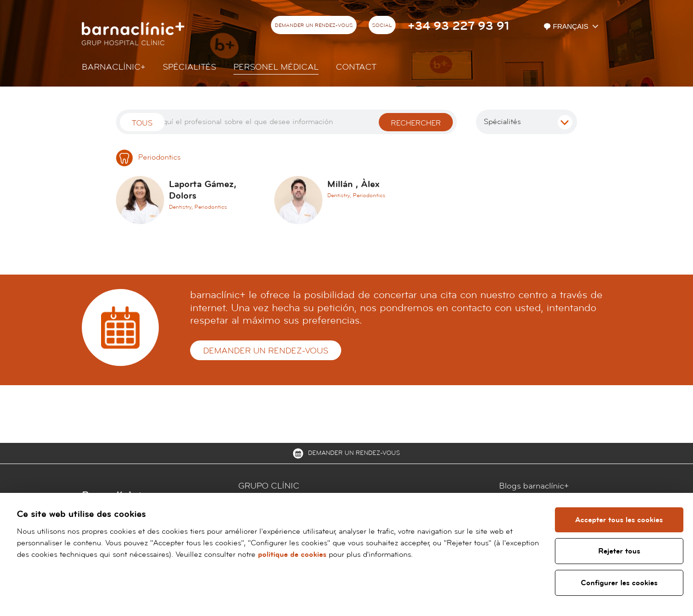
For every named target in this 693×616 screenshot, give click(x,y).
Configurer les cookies (619, 583)
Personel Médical (276, 67)
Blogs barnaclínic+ (534, 486)
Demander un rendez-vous (314, 25)
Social (382, 25)
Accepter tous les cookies (619, 520)
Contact (356, 67)
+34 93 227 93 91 (458, 26)
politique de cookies (292, 554)
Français (567, 26)
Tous (142, 123)
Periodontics (148, 157)
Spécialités (189, 67)
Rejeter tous (619, 551)
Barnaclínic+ (114, 67)
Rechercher (416, 123)
